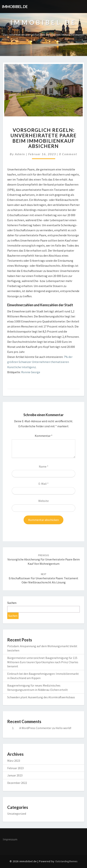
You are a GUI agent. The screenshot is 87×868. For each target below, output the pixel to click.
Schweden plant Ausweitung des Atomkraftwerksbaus (41, 697)
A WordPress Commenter (35, 728)
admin (20, 154)
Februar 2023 (15, 768)
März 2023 (14, 761)
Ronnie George (31, 372)
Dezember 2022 (17, 783)
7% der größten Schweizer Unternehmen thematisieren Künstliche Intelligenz (40, 362)
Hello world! (63, 728)
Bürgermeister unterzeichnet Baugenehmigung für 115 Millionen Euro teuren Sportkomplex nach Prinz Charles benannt (43, 662)
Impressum (10, 839)
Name (44, 466)
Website (43, 501)
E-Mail (43, 484)
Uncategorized (17, 814)
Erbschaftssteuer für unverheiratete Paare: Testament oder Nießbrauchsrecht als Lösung (43, 578)
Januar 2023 (15, 775)
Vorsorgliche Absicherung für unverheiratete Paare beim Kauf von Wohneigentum (44, 560)
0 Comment (68, 154)
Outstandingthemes (66, 861)
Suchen (12, 603)
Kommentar (44, 436)
